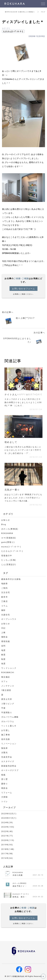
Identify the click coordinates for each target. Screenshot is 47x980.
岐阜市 (5, 597)
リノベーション (9, 744)
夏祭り (5, 784)
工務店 (5, 601)
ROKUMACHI (8, 672)
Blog (4, 524)
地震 (3, 650)
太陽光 (5, 752)
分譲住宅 (6, 615)
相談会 (5, 788)
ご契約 (5, 588)
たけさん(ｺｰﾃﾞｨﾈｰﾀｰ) (13, 31)
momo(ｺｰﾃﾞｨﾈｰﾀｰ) (11, 547)
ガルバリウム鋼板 (10, 717)
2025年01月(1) (9, 818)
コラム (5, 606)
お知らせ (6, 520)
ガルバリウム (8, 721)
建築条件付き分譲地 (11, 579)
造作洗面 (6, 739)
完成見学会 (7, 757)
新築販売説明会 (9, 766)
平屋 (3, 708)
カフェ (5, 681)
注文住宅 (6, 592)
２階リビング (8, 704)
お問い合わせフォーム (23, 288)
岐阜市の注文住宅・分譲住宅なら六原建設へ (20, 12)
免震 (3, 663)
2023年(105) (8, 827)
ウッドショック (9, 668)
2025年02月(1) (9, 814)
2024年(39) (7, 822)
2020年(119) (8, 840)
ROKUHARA (7, 533)
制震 (3, 659)
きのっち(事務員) (10, 529)
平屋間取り (7, 712)
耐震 (3, 655)
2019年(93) (7, 845)
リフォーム (7, 792)
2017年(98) (7, 853)
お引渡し (6, 730)
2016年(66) (7, 858)
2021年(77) (7, 836)
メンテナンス (8, 686)
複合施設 (6, 677)
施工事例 (6, 735)
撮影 (3, 610)
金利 (3, 646)
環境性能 (6, 641)
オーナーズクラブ (10, 770)
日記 (3, 628)
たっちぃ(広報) (9, 560)
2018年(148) (8, 849)
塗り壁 (5, 779)
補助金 (5, 637)
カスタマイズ (8, 761)
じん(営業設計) (9, 564)
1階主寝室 (6, 690)
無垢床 (5, 748)
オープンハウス (9, 619)
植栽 (3, 775)
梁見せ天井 (7, 699)
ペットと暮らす (9, 726)
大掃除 (5, 797)
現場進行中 (7, 556)
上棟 (3, 632)
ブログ (43, 12)
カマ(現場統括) (9, 538)
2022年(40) (7, 831)
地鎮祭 (5, 583)
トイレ (5, 801)
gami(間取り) (8, 542)
